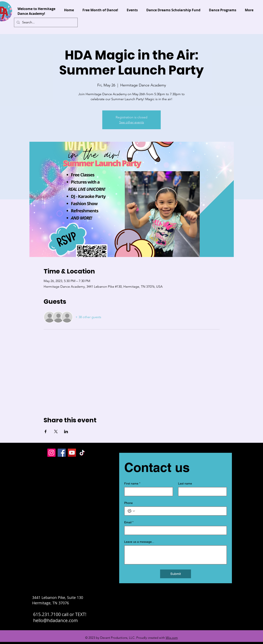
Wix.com (172, 638)
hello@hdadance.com (56, 620)
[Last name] (201, 492)
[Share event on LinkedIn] (66, 431)
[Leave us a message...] (176, 555)
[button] (250, 22)
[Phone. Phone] (180, 511)
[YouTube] (72, 453)
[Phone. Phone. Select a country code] (131, 511)
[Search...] (45, 22)
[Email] (174, 530)
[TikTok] (82, 453)
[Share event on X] (56, 431)
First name (132, 484)
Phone (128, 503)
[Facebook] (62, 453)
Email (129, 522)
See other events (132, 122)
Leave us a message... (139, 542)
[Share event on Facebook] (46, 431)
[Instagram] (51, 453)
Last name (185, 483)
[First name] (147, 492)
